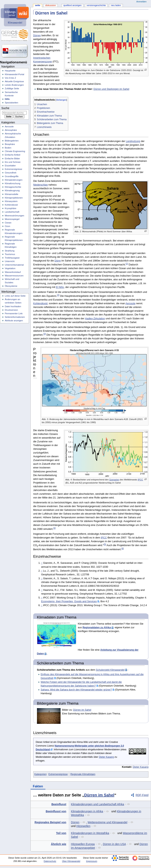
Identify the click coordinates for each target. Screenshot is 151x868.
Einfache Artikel (12, 155)
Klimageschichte (13, 187)
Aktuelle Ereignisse (14, 81)
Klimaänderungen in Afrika (87, 811)
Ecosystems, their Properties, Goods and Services (69, 601)
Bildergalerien (12, 141)
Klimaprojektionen (14, 198)
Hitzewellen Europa (83, 844)
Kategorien (40, 774)
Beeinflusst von (56, 811)
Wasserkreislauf (13, 272)
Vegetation (10, 268)
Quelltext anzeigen (72, 5)
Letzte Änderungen (14, 85)
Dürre (58, 261)
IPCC (140, 480)
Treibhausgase (12, 258)
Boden (8, 148)
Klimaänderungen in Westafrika (90, 833)
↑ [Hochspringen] (42, 563)
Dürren (37, 36)
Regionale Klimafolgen (83, 774)
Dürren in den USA (114, 844)
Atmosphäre (11, 130)
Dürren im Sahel (82, 710)
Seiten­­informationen (15, 317)
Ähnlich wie (59, 844)
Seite (38, 5)
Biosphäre (10, 144)
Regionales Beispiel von (50, 822)
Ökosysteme (11, 286)
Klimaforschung (12, 183)
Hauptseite (10, 71)
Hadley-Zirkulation (95, 319)
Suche (5, 108)
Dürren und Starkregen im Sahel (111, 89)
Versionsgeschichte (96, 5)
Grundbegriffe (12, 176)
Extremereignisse (58, 774)
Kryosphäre (11, 208)
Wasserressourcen (14, 276)
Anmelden (142, 2)
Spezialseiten (11, 103)
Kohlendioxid (40, 303)
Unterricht (10, 261)
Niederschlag (41, 185)
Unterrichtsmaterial (14, 265)
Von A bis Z (10, 78)
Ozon (7, 226)
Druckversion (11, 310)
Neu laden (116, 5)
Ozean (8, 223)
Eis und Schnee (13, 162)
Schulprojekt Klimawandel (110, 670)
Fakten (38, 786)
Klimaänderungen (14, 180)
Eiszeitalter (10, 166)
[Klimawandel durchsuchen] (14, 113)
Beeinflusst (59, 804)
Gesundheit (11, 173)
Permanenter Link (14, 313)
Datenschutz (50, 861)
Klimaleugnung (12, 190)
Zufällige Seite (12, 88)
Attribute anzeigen (14, 321)
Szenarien (114, 480)
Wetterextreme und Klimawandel (108, 822)
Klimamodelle (12, 194)
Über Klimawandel (71, 861)
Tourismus (10, 254)
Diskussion (50, 5)
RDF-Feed (142, 795)
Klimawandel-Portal (14, 74)
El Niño (60, 287)
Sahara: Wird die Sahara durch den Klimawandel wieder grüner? (76, 690)
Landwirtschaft (12, 212)
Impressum (92, 861)
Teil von (61, 833)
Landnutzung (133, 141)
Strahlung (10, 251)
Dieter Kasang (106, 757)
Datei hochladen (13, 306)
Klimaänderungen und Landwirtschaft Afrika (98, 804)
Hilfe (7, 99)
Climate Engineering (15, 151)
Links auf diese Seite (15, 296)
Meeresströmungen (14, 216)
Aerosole (130, 303)
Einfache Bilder (12, 158)
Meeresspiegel (12, 219)
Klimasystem (11, 201)
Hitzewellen (83, 826)
